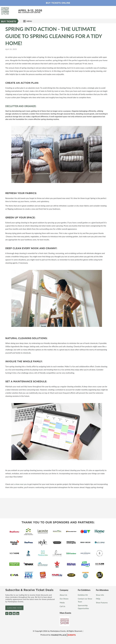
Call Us (62, 606)
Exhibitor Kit (83, 595)
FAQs (98, 599)
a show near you (20, 484)
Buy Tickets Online (58, 3)
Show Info (100, 595)
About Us (63, 595)
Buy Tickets (9, 21)
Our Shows (64, 599)
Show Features (102, 603)
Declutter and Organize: (21, 106)
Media (62, 603)
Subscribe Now (14, 608)
